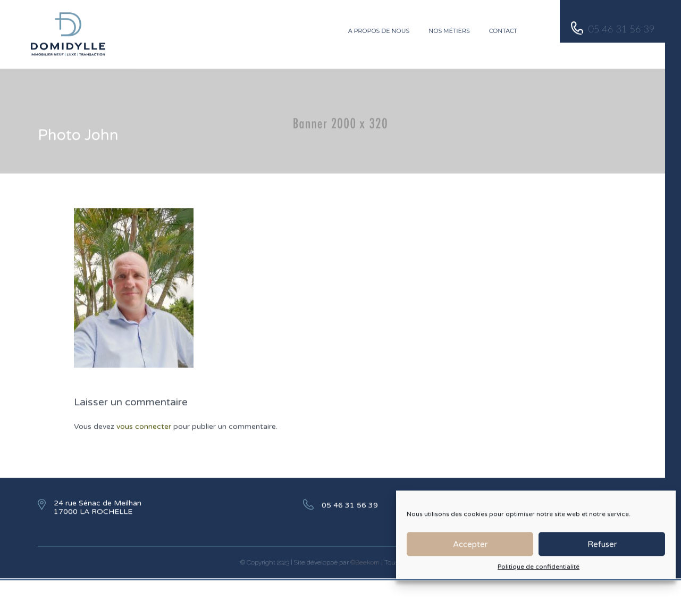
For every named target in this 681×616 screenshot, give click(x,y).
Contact (503, 29)
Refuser (602, 549)
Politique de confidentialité (539, 572)
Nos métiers (449, 29)
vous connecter (144, 424)
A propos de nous (379, 29)
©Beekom (365, 560)
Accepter (470, 549)
